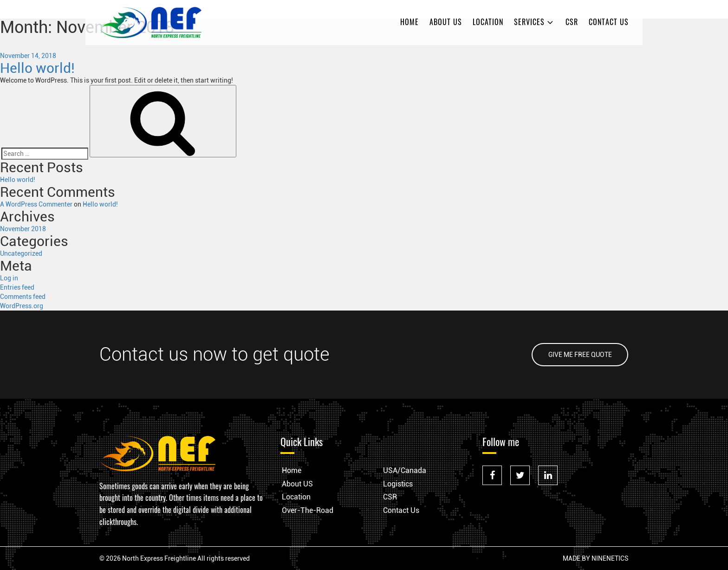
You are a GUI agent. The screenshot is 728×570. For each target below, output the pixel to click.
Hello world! (37, 68)
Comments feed (23, 297)
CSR (572, 22)
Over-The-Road (308, 510)
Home (409, 22)
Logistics (398, 484)
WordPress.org (22, 306)
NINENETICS (610, 558)
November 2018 (23, 229)
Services (534, 22)
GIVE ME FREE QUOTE (580, 355)
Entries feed (17, 287)
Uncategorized (21, 253)
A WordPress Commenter (36, 204)
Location (488, 22)
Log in (9, 278)
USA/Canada (405, 470)
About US (446, 22)
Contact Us (609, 22)
